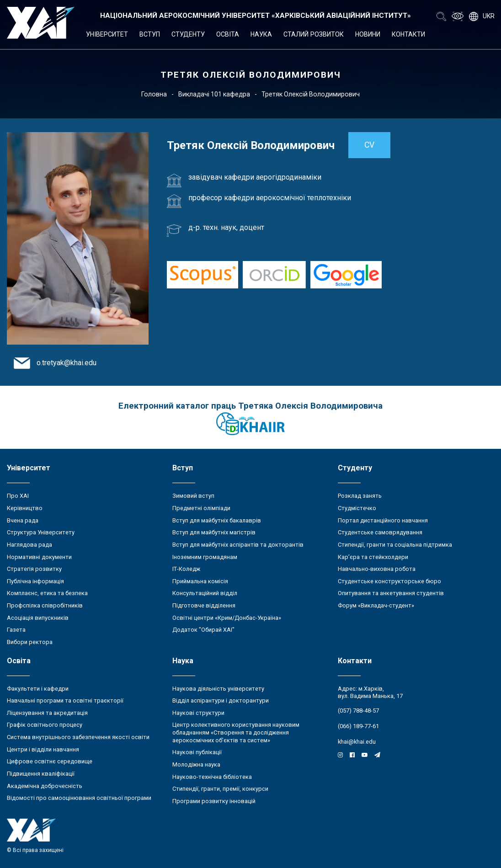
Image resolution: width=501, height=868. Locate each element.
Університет (107, 34)
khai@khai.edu (357, 742)
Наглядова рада (29, 545)
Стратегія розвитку (34, 569)
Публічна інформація (35, 581)
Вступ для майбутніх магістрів (214, 532)
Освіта (228, 34)
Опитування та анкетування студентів (391, 593)
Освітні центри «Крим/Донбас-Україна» (227, 618)
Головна (154, 94)
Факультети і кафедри (38, 689)
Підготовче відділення (204, 605)
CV (369, 145)
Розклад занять (360, 496)
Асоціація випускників (38, 618)
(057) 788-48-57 (358, 711)
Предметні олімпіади (201, 508)
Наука (261, 34)
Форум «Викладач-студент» (376, 605)
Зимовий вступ (193, 496)
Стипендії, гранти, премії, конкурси (220, 789)
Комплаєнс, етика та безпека (47, 593)
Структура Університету (41, 532)
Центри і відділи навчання (43, 749)
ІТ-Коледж (186, 569)
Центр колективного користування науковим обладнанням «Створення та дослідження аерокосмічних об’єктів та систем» (236, 732)
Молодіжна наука (196, 764)
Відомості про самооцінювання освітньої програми (79, 798)
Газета (16, 630)
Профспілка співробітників (45, 605)
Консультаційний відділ (205, 593)
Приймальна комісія (200, 581)
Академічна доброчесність (45, 786)
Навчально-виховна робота (377, 569)
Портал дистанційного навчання (383, 520)
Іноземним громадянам (205, 557)
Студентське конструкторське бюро (389, 581)
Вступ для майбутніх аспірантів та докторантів (238, 545)
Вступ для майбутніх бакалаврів (217, 520)
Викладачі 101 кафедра (214, 94)
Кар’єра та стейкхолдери (373, 557)
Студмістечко (357, 508)
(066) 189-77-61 (358, 726)
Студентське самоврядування (380, 532)
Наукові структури (198, 713)
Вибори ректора (30, 642)
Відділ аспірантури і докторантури (221, 700)
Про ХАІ (18, 496)
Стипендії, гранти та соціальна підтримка (395, 545)
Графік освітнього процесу (45, 725)
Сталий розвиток (314, 34)
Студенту (188, 34)
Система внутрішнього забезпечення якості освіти (78, 737)
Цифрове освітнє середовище (50, 761)
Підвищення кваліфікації (41, 774)
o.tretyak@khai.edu (67, 363)
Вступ (150, 34)
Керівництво (25, 508)
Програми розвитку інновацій (214, 801)
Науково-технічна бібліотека (212, 777)
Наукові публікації (197, 752)
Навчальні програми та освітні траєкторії (65, 700)
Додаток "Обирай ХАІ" (203, 630)
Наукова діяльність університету (218, 689)
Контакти (408, 34)
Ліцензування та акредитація (47, 713)
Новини (368, 34)
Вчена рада (23, 520)
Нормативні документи (39, 557)
